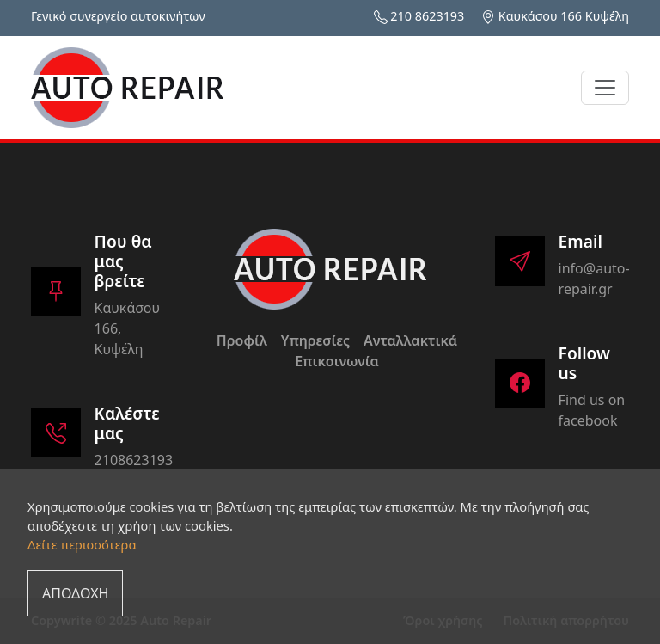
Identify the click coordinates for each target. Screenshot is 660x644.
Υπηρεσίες (315, 340)
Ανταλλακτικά (410, 340)
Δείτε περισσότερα (82, 544)
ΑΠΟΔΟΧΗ (75, 593)
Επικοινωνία (337, 361)
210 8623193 (427, 16)
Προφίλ (242, 340)
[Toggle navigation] (605, 88)
